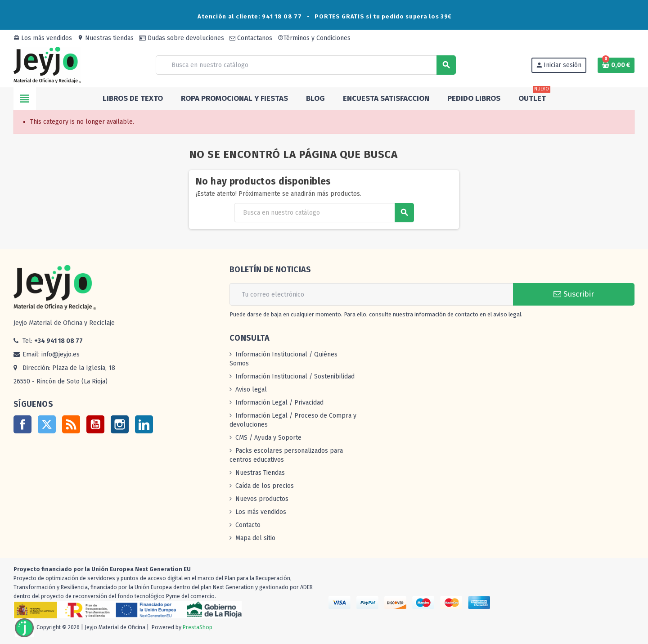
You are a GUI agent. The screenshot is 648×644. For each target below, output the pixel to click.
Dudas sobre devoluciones (182, 38)
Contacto (248, 525)
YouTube (95, 424)
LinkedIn (144, 424)
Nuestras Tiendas (260, 473)
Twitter (47, 424)
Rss (71, 424)
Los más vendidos (43, 38)
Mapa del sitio (255, 538)
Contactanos (251, 38)
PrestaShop (198, 627)
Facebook (22, 424)
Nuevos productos (262, 499)
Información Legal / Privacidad (279, 403)
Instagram (120, 424)
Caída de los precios (265, 486)
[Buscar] (306, 65)
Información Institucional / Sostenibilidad (295, 376)
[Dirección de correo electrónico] (371, 294)
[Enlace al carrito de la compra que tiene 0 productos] (616, 65)
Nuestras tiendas (106, 38)
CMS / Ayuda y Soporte (268, 438)
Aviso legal (251, 390)
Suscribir (574, 294)
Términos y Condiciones (314, 38)
